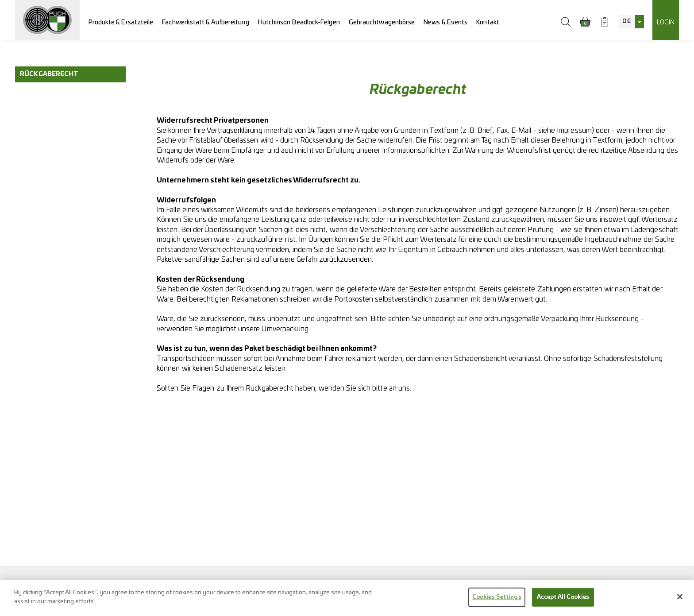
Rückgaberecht (49, 74)
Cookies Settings (497, 601)
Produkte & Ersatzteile (121, 22)
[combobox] (631, 22)
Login (666, 22)
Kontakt (488, 22)
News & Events (445, 22)
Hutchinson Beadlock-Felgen (299, 22)
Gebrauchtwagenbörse (382, 22)
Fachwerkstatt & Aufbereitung (205, 22)
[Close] (680, 601)
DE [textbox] (626, 21)
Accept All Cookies (563, 601)
